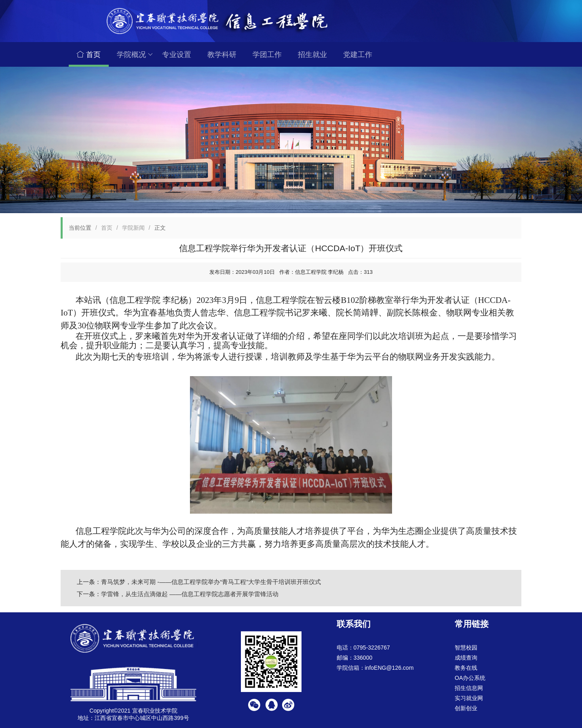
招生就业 (312, 55)
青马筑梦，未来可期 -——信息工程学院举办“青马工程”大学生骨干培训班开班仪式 (211, 582)
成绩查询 (466, 658)
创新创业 (466, 708)
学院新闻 (133, 228)
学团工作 (267, 55)
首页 (89, 55)
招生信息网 (469, 688)
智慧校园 (466, 648)
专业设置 (177, 55)
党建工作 (358, 55)
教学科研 (222, 55)
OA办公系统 (470, 678)
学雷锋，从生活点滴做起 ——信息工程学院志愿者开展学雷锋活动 (190, 594)
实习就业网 (469, 698)
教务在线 (466, 668)
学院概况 (135, 55)
